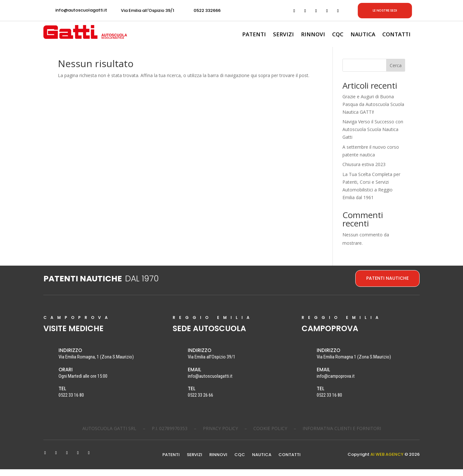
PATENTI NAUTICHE (387, 285)
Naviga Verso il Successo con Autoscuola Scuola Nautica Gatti (373, 136)
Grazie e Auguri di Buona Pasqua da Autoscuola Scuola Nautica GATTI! (373, 111)
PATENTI (254, 35)
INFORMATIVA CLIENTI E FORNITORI (342, 435)
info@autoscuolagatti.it (81, 10)
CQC (338, 35)
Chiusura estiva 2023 (364, 171)
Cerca (396, 72)
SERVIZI (283, 35)
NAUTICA (363, 35)
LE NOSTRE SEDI (385, 10)
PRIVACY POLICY (220, 435)
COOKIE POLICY (270, 435)
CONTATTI (396, 35)
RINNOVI (313, 35)
